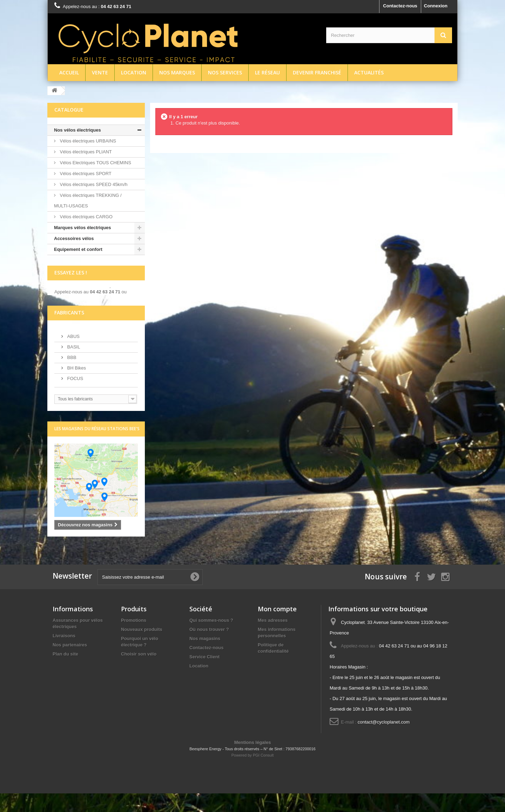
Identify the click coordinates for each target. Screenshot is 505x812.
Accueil (69, 72)
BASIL (73, 365)
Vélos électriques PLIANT (85, 152)
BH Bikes (76, 386)
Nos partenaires (70, 663)
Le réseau (267, 72)
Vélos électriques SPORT (85, 174)
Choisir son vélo (139, 673)
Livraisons (64, 654)
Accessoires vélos (74, 238)
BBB (71, 376)
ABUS (73, 355)
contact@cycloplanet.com (384, 741)
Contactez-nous (400, 6)
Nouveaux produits (142, 648)
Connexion (436, 6)
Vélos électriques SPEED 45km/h (93, 184)
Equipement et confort (78, 249)
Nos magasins (205, 657)
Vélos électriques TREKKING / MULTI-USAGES (88, 201)
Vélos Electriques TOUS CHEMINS (95, 163)
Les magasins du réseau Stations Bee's (97, 447)
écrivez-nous (68, 303)
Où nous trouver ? (209, 648)
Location (134, 72)
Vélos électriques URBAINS (87, 141)
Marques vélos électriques (83, 228)
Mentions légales (253, 761)
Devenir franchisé (317, 72)
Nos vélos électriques (78, 130)
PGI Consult (263, 774)
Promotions (134, 639)
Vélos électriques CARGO (86, 217)
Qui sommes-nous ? (211, 639)
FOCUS (75, 397)
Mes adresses (273, 639)
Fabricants (69, 331)
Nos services (225, 72)
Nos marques (177, 72)
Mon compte (277, 627)
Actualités (369, 72)
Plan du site (65, 673)
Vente (100, 72)
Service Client (204, 675)
